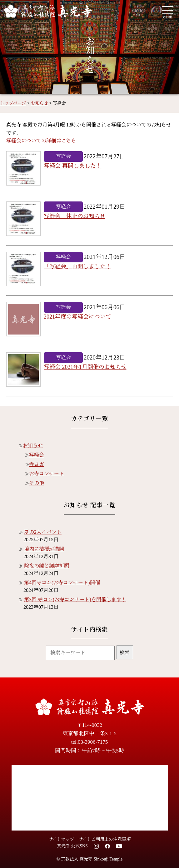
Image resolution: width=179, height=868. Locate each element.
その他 (37, 483)
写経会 (37, 455)
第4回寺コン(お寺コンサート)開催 (62, 583)
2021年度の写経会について (77, 317)
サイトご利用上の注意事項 (104, 839)
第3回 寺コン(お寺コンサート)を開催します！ (75, 600)
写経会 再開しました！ (73, 166)
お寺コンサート (47, 474)
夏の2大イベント (43, 532)
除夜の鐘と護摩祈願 (47, 566)
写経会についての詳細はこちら (41, 141)
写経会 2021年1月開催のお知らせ (85, 367)
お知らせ (33, 446)
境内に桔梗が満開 (44, 549)
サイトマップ (61, 839)
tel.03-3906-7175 (90, 742)
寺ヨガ (37, 464)
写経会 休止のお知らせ (75, 216)
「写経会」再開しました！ (77, 266)
